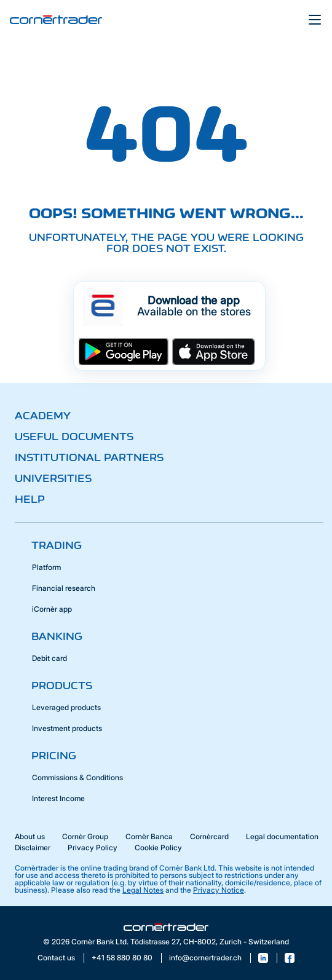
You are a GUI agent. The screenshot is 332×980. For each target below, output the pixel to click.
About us (30, 836)
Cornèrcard (209, 836)
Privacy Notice (219, 890)
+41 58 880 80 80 (122, 958)
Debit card (49, 658)
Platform (46, 567)
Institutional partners (89, 457)
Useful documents (74, 437)
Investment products (67, 728)
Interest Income (58, 798)
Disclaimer (33, 848)
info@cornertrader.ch (205, 958)
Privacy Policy (93, 848)
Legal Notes (143, 890)
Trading (57, 545)
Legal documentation (282, 836)
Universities (53, 478)
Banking (57, 636)
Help (30, 499)
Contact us (56, 958)
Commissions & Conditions (77, 777)
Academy (43, 416)
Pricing (54, 756)
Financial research (64, 588)
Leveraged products (66, 707)
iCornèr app (52, 609)
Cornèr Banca (149, 836)
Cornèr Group (85, 836)
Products (62, 686)
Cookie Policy (158, 848)
